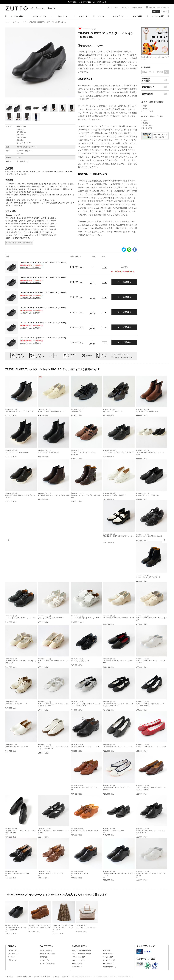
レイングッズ (118, 16)
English (164, 11)
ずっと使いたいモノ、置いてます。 (44, 8)
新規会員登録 (137, 7)
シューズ (101, 16)
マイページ (11, 957)
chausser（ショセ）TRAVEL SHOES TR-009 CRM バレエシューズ (54, 661)
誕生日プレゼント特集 (47, 954)
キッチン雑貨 (138, 16)
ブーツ (26, 22)
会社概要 (56, 976)
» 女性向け (145, 106)
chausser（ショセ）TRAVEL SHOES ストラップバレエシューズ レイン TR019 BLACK (118, 704)
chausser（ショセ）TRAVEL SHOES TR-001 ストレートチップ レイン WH (151, 661)
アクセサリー (84, 16)
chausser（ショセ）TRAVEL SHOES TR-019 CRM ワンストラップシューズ (21, 661)
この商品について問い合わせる (123, 357)
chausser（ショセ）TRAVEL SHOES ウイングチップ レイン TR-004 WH (151, 874)
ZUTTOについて (113, 7)
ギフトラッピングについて (122, 354)
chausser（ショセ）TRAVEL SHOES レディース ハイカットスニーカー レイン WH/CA (53, 747)
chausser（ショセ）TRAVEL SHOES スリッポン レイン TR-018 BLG (118, 661)
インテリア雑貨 (158, 16)
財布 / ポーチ (63, 16)
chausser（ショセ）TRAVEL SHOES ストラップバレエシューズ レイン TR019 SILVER (86, 704)
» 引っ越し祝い (147, 125)
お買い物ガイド (155, 87)
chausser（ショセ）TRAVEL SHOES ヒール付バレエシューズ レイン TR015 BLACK (151, 704)
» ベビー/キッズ (147, 111)
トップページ (10, 22)
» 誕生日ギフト (147, 128)
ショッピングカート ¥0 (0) (159, 7)
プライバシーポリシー (23, 976)
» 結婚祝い (145, 120)
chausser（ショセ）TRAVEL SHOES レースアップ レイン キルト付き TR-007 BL (151, 831)
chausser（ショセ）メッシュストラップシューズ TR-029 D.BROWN (83, 452)
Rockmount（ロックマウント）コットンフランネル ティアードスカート (63, 927)
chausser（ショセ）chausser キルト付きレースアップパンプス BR (85, 788)
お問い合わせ (155, 94)
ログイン (125, 7)
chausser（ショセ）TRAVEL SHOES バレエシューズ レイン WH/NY (117, 788)
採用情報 (65, 976)
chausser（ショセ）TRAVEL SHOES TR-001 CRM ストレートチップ (151, 618)
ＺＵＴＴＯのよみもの (47, 963)
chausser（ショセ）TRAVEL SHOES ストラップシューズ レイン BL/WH (53, 831)
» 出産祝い (145, 123)
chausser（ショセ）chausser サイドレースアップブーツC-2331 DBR (85, 495)
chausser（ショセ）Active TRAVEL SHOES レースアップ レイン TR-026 (20, 495)
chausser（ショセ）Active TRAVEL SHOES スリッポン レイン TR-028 (150, 452)
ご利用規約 (9, 976)
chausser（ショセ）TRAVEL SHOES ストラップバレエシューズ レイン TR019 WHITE (53, 704)
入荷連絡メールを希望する (123, 271)
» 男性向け (145, 108)
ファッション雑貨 (17, 16)
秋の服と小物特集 (46, 950)
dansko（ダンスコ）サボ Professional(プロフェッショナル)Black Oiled (16, 927)
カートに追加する (124, 282)
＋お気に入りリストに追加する (30, 268)
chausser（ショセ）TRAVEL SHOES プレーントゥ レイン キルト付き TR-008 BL (21, 831)
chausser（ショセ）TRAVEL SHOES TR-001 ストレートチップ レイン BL (119, 874)
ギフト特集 (44, 957)
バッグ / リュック (40, 16)
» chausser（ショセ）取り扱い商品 (19, 243)
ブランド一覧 (44, 960)
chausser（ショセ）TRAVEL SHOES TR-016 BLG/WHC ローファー (119, 536)
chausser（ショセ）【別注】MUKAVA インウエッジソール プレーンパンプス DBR (151, 788)
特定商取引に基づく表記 (42, 976)
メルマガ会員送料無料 (155, 80)
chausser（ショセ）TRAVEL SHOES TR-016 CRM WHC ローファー (119, 618)
